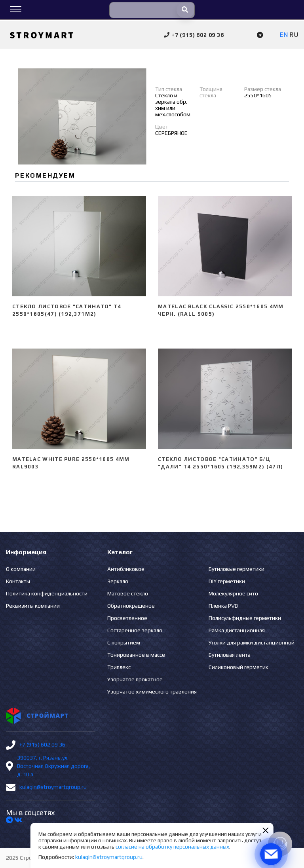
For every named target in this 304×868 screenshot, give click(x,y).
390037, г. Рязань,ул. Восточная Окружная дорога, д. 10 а (54, 766)
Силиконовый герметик (238, 667)
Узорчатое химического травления (152, 692)
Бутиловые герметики (237, 569)
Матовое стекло (128, 593)
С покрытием (124, 642)
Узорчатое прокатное (135, 679)
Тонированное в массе (136, 655)
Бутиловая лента (230, 655)
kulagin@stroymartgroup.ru (53, 787)
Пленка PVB (223, 606)
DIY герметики (227, 581)
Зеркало (118, 581)
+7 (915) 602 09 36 (42, 745)
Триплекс (119, 667)
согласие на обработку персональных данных (172, 847)
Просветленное (127, 618)
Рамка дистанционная (237, 630)
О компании (21, 569)
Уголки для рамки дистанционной (252, 642)
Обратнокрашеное (131, 606)
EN (284, 35)
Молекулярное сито (233, 593)
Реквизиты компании (33, 606)
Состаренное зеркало (135, 630)
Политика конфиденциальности (47, 593)
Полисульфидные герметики (245, 618)
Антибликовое (126, 569)
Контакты (18, 581)
